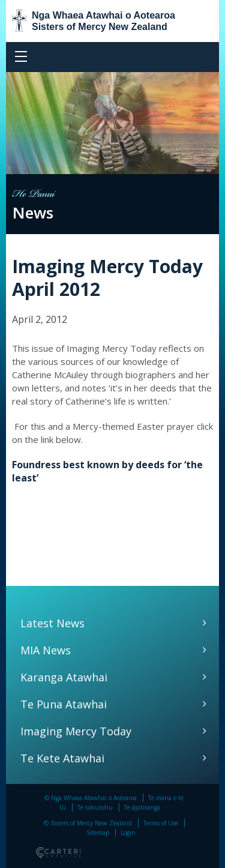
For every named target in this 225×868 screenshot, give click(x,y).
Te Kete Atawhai (62, 758)
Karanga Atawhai (64, 677)
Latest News (52, 623)
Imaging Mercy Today (76, 731)
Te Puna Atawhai (64, 704)
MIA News (46, 650)
